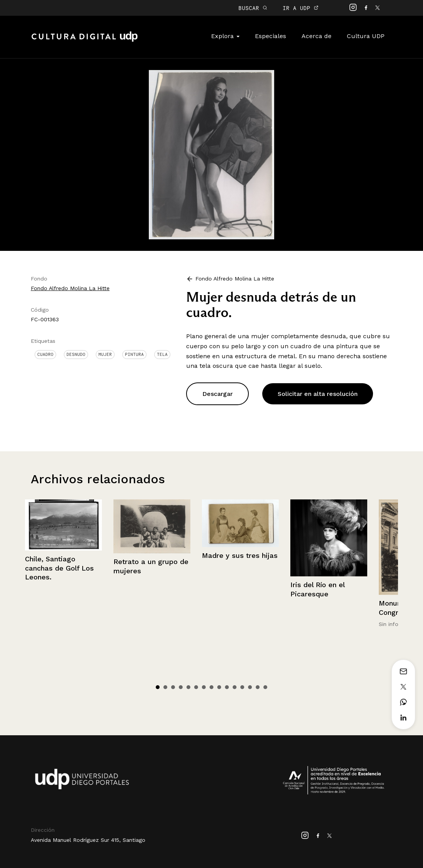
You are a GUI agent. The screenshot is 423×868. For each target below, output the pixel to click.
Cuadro (45, 354)
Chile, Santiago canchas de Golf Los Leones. (59, 568)
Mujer (105, 354)
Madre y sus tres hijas (240, 555)
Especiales (271, 36)
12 (242, 687)
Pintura (134, 354)
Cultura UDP (366, 36)
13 (250, 687)
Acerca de (316, 36)
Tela (162, 354)
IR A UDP (301, 8)
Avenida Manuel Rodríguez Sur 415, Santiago (88, 840)
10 (227, 687)
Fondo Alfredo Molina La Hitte (70, 288)
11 (235, 687)
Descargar (217, 394)
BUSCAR (253, 8)
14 (258, 687)
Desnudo (76, 354)
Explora (225, 36)
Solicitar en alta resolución (318, 394)
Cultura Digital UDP (85, 41)
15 (265, 687)
